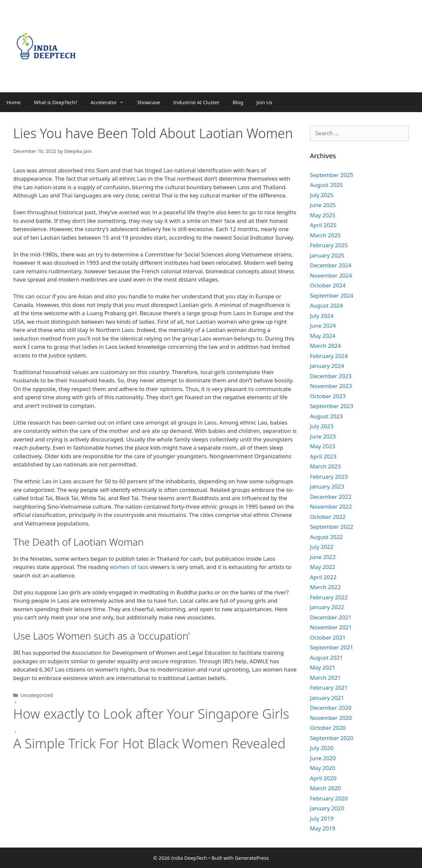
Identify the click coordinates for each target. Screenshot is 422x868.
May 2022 (323, 567)
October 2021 (328, 637)
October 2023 (328, 396)
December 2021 (331, 617)
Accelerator (110, 102)
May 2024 (323, 336)
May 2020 (323, 768)
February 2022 (329, 597)
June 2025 (323, 205)
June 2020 (323, 758)
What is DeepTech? (56, 102)
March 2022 (325, 587)
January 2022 (327, 607)
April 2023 (323, 456)
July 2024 (322, 316)
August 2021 (326, 658)
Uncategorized (37, 695)
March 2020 (325, 788)
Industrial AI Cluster (196, 102)
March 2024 (325, 346)
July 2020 (322, 748)
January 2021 (327, 698)
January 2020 (327, 808)
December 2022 (331, 497)
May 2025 (323, 215)
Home (14, 102)
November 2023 (331, 386)
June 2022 (323, 557)
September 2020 (332, 738)
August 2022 (326, 537)
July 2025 (322, 195)
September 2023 (332, 406)
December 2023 (331, 376)
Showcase (149, 102)
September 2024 (332, 296)
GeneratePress (252, 858)
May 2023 (323, 446)
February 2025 (329, 245)
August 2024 (326, 305)
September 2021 (332, 647)
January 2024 (327, 366)
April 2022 (323, 577)
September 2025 (332, 175)
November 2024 (331, 275)
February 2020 (329, 798)
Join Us (264, 102)
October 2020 (328, 728)
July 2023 (322, 426)
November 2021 (331, 627)
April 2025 (323, 225)
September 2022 (332, 527)
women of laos (129, 567)
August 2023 (326, 416)
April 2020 (323, 778)
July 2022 (322, 547)
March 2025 (325, 235)
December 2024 (331, 265)
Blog (238, 102)
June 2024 (323, 326)
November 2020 (331, 718)
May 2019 (323, 828)
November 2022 (331, 507)
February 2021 (329, 688)
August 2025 (326, 185)
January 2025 (327, 255)
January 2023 (327, 486)
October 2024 (328, 285)
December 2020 (331, 708)
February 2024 (329, 356)
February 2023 (329, 477)
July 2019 (322, 818)
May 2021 (323, 667)
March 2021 (325, 678)
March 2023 (325, 466)
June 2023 (323, 436)
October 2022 (328, 517)
